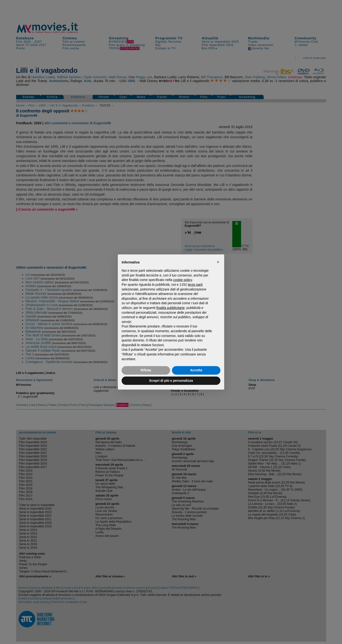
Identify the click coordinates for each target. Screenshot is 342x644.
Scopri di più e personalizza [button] (171, 381)
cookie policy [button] (183, 280)
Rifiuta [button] (146, 370)
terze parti (195, 285)
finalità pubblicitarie (170, 308)
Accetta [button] (196, 370)
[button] (218, 262)
